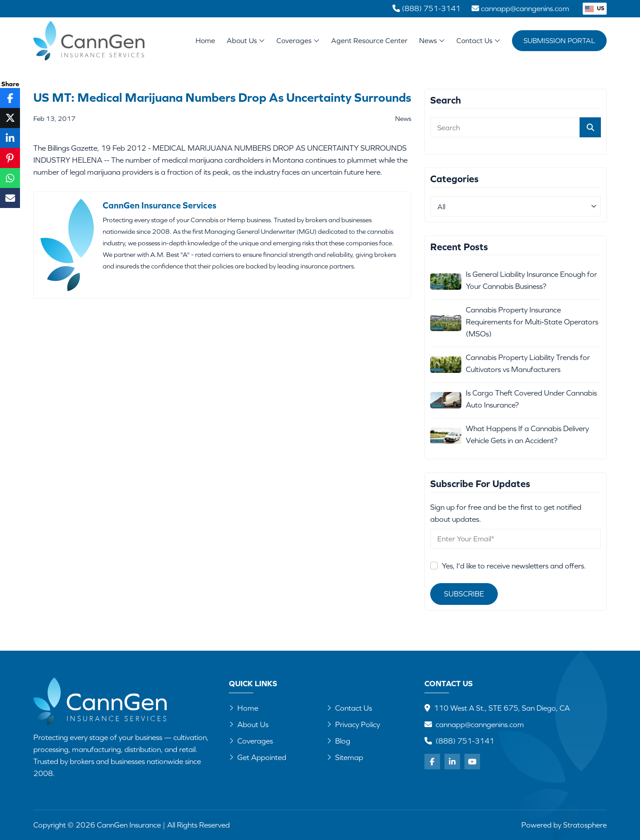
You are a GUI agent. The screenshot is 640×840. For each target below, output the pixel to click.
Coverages (298, 40)
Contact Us (478, 40)
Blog (338, 741)
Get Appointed (258, 757)
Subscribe (464, 594)
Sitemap (345, 757)
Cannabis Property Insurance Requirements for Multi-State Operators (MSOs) (532, 322)
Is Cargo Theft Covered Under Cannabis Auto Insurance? (531, 399)
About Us (246, 40)
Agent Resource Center (369, 40)
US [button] (595, 8)
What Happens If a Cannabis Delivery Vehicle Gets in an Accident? (527, 434)
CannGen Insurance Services (160, 205)
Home (205, 40)
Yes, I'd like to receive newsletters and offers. (514, 566)
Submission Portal (559, 40)
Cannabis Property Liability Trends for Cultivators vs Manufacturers (528, 363)
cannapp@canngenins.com (480, 724)
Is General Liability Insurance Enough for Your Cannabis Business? (531, 280)
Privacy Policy (353, 724)
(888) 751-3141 (465, 741)
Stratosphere (585, 825)
